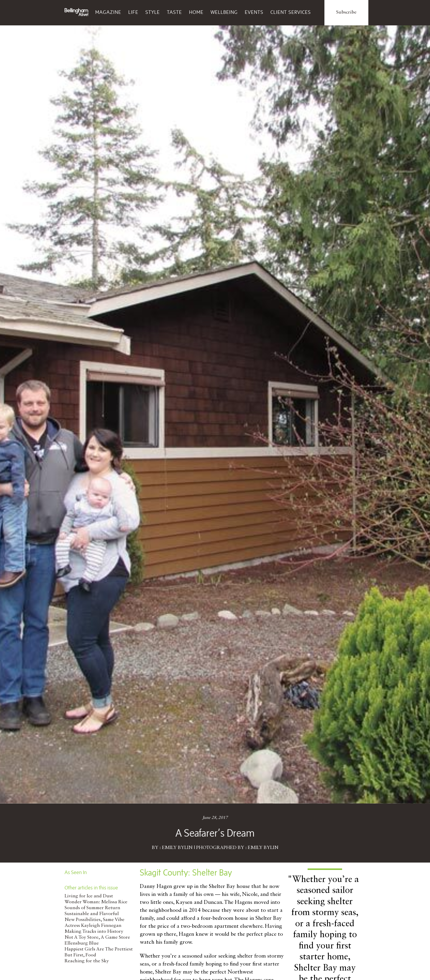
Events (254, 12)
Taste (174, 12)
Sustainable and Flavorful (92, 914)
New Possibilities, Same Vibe (95, 920)
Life (133, 12)
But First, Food (80, 955)
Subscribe (346, 12)
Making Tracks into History (94, 932)
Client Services (291, 12)
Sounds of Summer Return (92, 908)
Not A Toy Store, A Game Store (97, 938)
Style (153, 12)
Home (196, 12)
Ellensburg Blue (82, 943)
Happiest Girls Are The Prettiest (99, 949)
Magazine (108, 12)
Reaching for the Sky (87, 961)
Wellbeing (224, 12)
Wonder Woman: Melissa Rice (96, 902)
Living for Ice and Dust (89, 896)
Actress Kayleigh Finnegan (93, 926)
